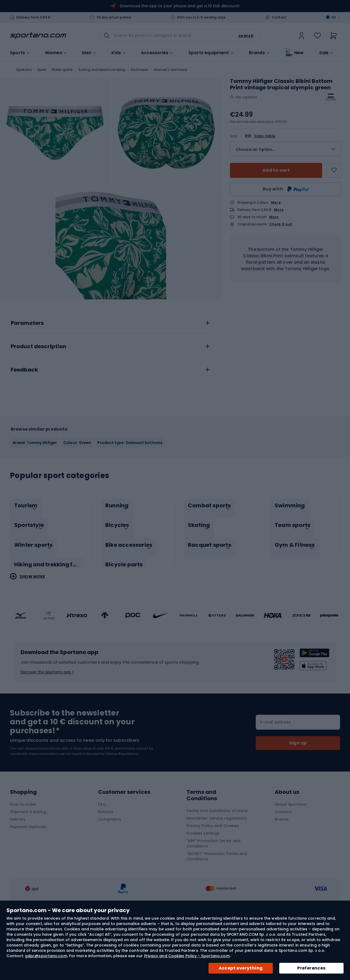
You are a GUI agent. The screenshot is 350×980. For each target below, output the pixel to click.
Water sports (62, 70)
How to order (23, 854)
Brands (257, 52)
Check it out (281, 224)
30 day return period (114, 17)
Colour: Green (77, 498)
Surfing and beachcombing (102, 70)
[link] (301, 36)
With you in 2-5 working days (201, 17)
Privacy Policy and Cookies (213, 876)
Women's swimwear (171, 70)
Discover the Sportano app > (47, 722)
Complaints (110, 869)
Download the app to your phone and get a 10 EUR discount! (180, 6)
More (276, 202)
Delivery (18, 869)
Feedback (24, 426)
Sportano (24, 70)
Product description (38, 402)
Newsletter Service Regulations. (113, 804)
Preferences (311, 968)
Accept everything (241, 968)
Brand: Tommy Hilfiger (35, 498)
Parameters (27, 379)
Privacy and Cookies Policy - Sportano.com (187, 956)
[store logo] (38, 36)
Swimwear (139, 70)
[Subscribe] (298, 793)
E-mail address (276, 772)
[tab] (111, 377)
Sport (42, 70)
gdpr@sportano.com (46, 956)
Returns (106, 862)
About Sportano (291, 854)
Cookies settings (203, 883)
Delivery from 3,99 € (33, 17)
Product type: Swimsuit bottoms (130, 498)
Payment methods (28, 877)
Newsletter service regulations (217, 868)
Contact (279, 17)
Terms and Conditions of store (217, 861)
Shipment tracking (28, 862)
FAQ (102, 854)
